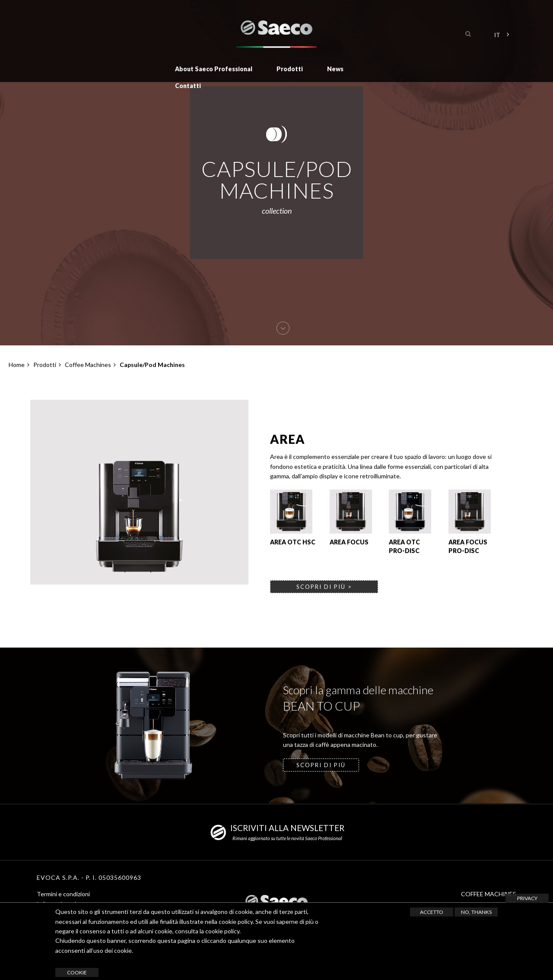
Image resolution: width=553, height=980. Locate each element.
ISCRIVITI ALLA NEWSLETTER (287, 828)
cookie (77, 972)
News (335, 68)
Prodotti (290, 68)
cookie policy (222, 931)
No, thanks (476, 912)
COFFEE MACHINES (489, 894)
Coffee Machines (88, 365)
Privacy (527, 898)
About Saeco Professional (214, 68)
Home (17, 365)
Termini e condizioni (63, 894)
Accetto (432, 912)
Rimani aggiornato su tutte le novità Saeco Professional (287, 838)
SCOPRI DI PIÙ (321, 765)
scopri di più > (324, 587)
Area (288, 439)
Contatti (188, 85)
